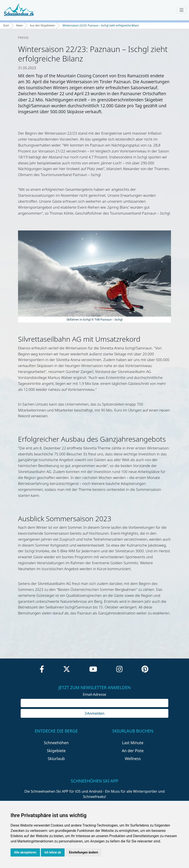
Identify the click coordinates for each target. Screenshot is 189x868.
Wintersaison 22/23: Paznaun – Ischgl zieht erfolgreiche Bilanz (101, 25)
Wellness (133, 759)
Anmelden (94, 713)
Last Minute (133, 743)
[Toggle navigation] (182, 10)
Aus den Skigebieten (43, 25)
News (19, 25)
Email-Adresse (94, 694)
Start (6, 25)
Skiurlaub (56, 759)
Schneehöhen (56, 743)
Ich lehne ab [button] (53, 852)
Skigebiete (56, 751)
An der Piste (133, 751)
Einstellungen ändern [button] (84, 852)
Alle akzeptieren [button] (25, 852)
